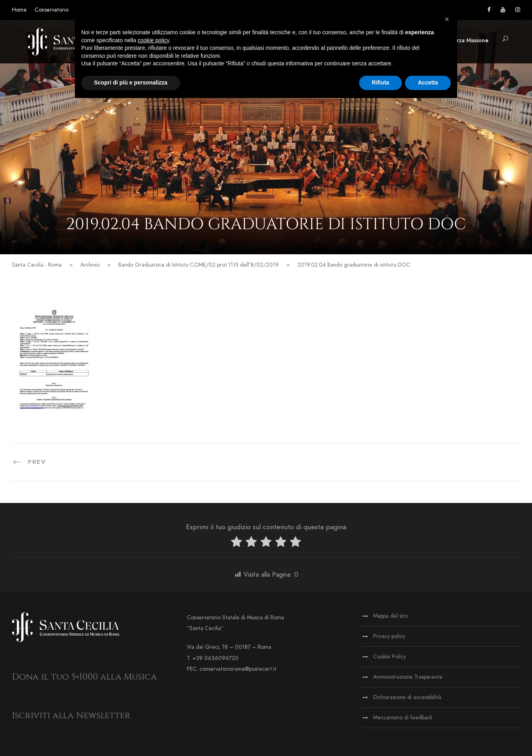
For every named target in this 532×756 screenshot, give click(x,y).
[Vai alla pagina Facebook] (489, 10)
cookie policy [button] (154, 40)
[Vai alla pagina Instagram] (518, 10)
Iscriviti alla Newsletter (71, 716)
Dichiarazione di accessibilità (407, 697)
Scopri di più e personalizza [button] (131, 82)
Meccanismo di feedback (403, 718)
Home (19, 10)
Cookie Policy (389, 657)
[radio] (237, 543)
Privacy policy (389, 636)
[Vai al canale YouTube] (503, 10)
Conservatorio (52, 10)
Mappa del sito (390, 616)
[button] (505, 39)
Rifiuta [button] (381, 82)
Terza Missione (469, 40)
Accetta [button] (428, 82)
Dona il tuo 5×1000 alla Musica (84, 677)
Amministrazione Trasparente (408, 677)
